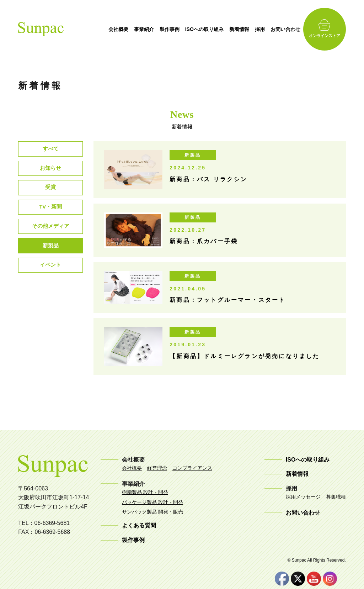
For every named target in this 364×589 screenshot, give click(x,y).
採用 (274, 29)
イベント (50, 277)
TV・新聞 (50, 213)
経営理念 (157, 468)
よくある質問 (139, 525)
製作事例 (184, 29)
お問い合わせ (300, 29)
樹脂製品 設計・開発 (145, 492)
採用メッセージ (303, 497)
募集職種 (336, 497)
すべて (50, 150)
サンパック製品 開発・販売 (152, 512)
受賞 (50, 192)
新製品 (50, 256)
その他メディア (50, 235)
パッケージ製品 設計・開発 (152, 502)
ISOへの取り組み (219, 29)
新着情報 (254, 29)
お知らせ (50, 171)
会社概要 (133, 29)
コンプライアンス (192, 468)
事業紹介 (159, 29)
